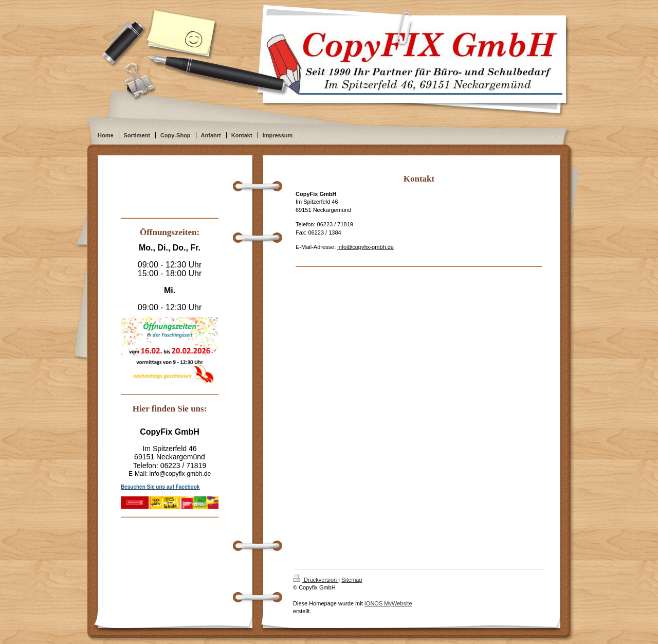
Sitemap (352, 580)
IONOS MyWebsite (388, 603)
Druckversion (316, 580)
